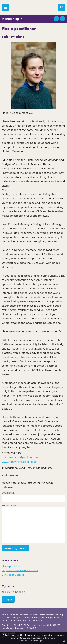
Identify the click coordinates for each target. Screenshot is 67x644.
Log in (8, 599)
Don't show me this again (32, 641)
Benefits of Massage (13, 575)
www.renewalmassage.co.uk (19, 462)
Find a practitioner (12, 566)
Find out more (48, 638)
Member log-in (12, 19)
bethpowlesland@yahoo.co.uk (21, 457)
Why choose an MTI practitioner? (20, 571)
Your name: (8, 493)
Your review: (9, 505)
